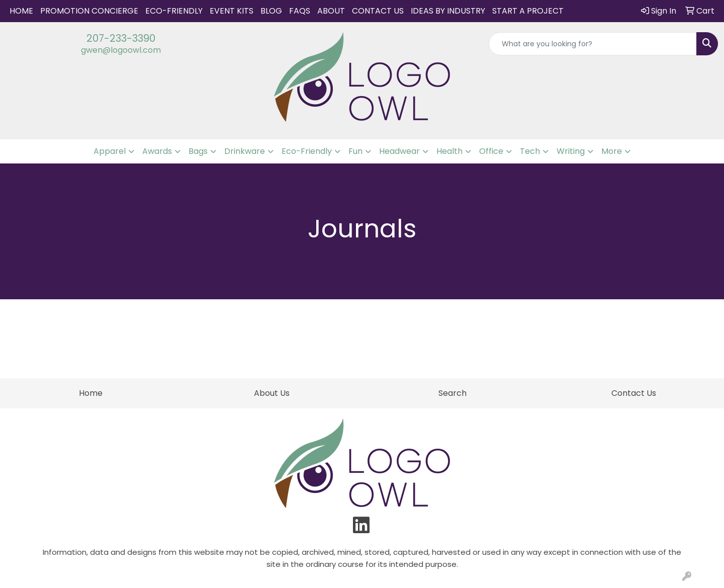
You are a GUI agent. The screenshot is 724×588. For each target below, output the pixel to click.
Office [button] (491, 151)
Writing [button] (571, 151)
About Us (272, 393)
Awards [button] (157, 151)
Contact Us (378, 11)
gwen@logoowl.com (121, 50)
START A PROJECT (528, 11)
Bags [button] (198, 151)
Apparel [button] (110, 151)
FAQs (300, 11)
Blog (271, 11)
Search (452, 393)
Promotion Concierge (89, 11)
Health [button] (449, 151)
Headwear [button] (399, 151)
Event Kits (232, 11)
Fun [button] (355, 151)
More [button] (612, 151)
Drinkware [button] (245, 151)
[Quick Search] (593, 44)
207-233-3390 (121, 38)
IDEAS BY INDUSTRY (448, 11)
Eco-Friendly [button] (307, 151)
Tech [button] (530, 151)
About (331, 11)
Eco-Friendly (174, 11)
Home (21, 11)
